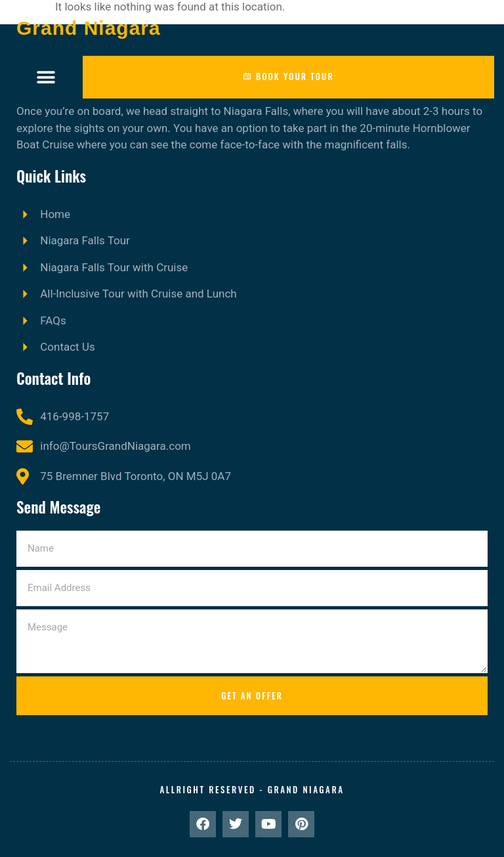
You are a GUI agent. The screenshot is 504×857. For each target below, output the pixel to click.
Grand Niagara (89, 28)
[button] (46, 77)
